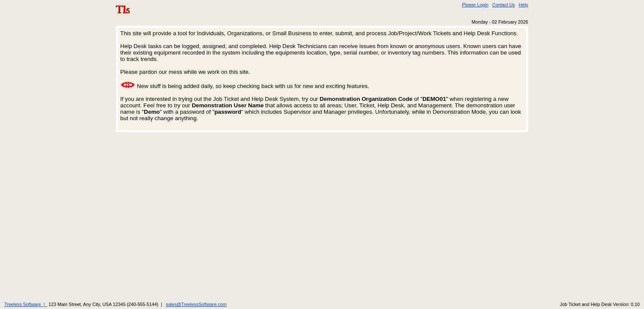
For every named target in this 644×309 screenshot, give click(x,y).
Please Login (475, 5)
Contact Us (503, 5)
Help (523, 5)
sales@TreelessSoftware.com (196, 304)
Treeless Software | (26, 304)
